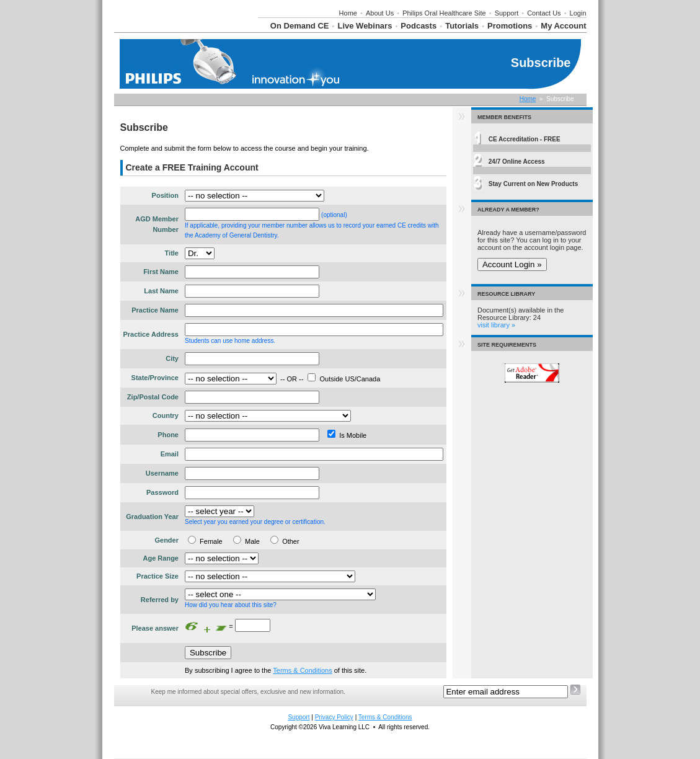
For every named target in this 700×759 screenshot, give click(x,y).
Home (348, 13)
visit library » (496, 325)
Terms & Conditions (302, 670)
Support (507, 13)
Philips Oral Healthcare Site (444, 13)
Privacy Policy (334, 717)
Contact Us (544, 13)
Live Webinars (365, 26)
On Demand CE (300, 26)
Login (578, 13)
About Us (380, 13)
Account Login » (512, 264)
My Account (563, 26)
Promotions (510, 26)
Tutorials (462, 26)
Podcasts (419, 26)
